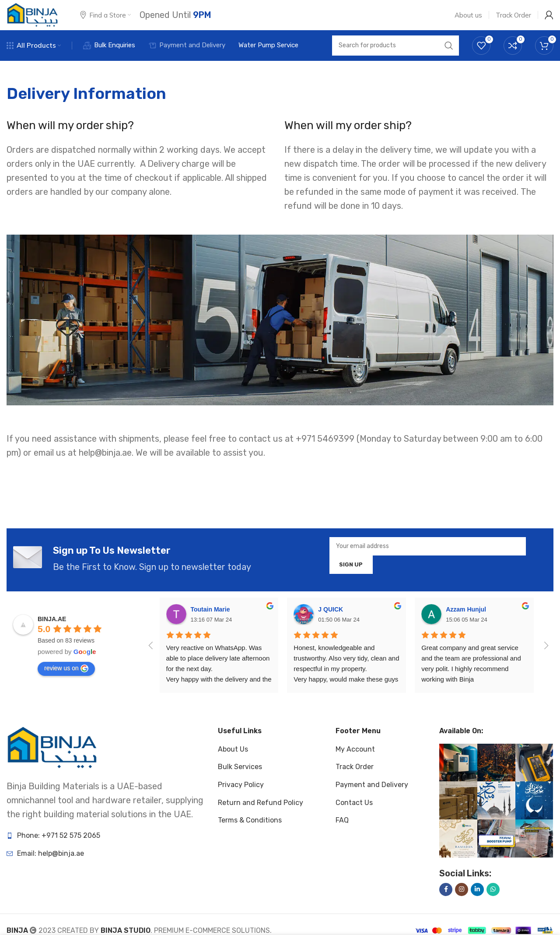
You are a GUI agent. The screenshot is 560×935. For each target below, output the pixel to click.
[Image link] (52, 761)
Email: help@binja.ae (51, 867)
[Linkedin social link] (477, 903)
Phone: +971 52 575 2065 (59, 849)
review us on (66, 682)
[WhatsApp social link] (493, 903)
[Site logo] (33, 21)
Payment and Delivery (372, 798)
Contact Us (354, 816)
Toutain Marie (210, 623)
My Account (355, 763)
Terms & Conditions (250, 834)
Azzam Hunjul (466, 623)
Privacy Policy (241, 798)
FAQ (342, 834)
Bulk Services (240, 780)
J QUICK (331, 623)
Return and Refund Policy (261, 816)
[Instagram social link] (462, 903)
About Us (233, 763)
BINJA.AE (52, 633)
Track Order (355, 780)
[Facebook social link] (446, 903)
